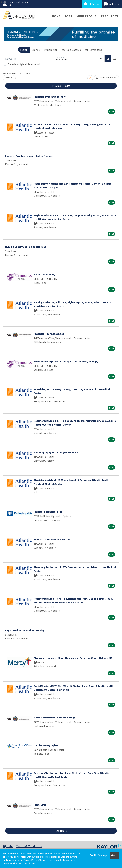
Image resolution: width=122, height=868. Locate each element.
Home (56, 16)
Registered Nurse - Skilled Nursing (25, 630)
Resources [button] (109, 16)
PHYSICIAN (40, 805)
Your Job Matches (71, 50)
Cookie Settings (98, 855)
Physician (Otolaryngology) (50, 97)
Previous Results (61, 86)
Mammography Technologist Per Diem (56, 452)
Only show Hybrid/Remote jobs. (25, 64)
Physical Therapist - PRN (48, 512)
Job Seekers (92, 4)
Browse (36, 50)
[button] (115, 59)
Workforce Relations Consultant (53, 539)
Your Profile (87, 16)
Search (24, 50)
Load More (61, 831)
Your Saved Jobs (93, 50)
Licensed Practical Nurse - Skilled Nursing (29, 156)
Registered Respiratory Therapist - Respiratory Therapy (66, 361)
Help (8, 846)
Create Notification (106, 78)
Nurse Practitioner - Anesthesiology (54, 718)
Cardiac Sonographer (46, 745)
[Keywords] (29, 59)
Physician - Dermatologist (49, 334)
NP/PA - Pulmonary (44, 274)
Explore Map (51, 50)
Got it (114, 855)
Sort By (8, 78)
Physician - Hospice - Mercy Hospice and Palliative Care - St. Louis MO (73, 658)
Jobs (68, 16)
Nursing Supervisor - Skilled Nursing (26, 247)
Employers (112, 4)
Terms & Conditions (29, 846)
